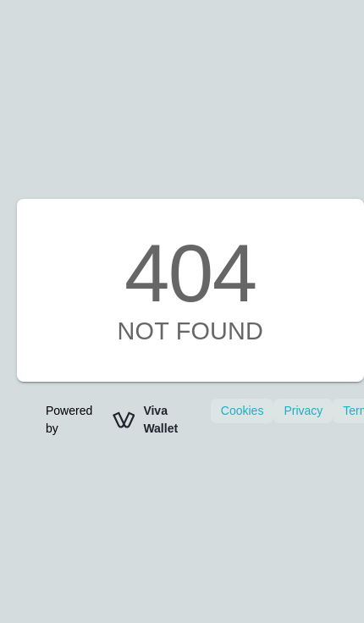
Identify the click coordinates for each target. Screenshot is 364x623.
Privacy (303, 411)
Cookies (243, 411)
